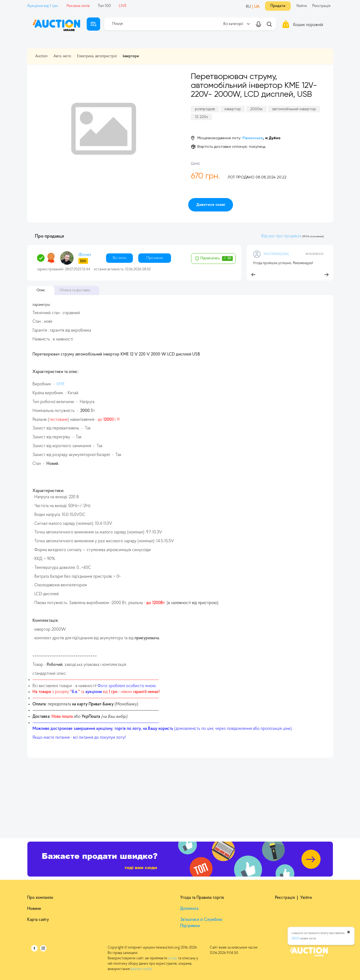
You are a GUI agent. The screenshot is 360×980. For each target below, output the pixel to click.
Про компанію (40, 898)
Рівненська (253, 138)
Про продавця (49, 236)
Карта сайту (38, 920)
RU (248, 7)
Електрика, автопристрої (97, 56)
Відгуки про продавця (281, 236)
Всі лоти (119, 258)
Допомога (189, 909)
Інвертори (131, 56)
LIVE (123, 6)
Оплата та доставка (75, 290)
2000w (256, 109)
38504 (295, 939)
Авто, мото (62, 56)
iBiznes (85, 255)
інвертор (233, 109)
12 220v (201, 117)
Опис (41, 290)
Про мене (155, 258)
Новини (34, 909)
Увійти (301, 6)
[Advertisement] (180, 795)
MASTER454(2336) (276, 254)
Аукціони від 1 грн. (43, 6)
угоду (173, 959)
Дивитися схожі (211, 205)
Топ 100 (104, 6)
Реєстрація (321, 6)
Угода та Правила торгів (202, 898)
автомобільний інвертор (294, 109)
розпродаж (205, 109)
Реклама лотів (78, 6)
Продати (278, 6)
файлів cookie (141, 969)
